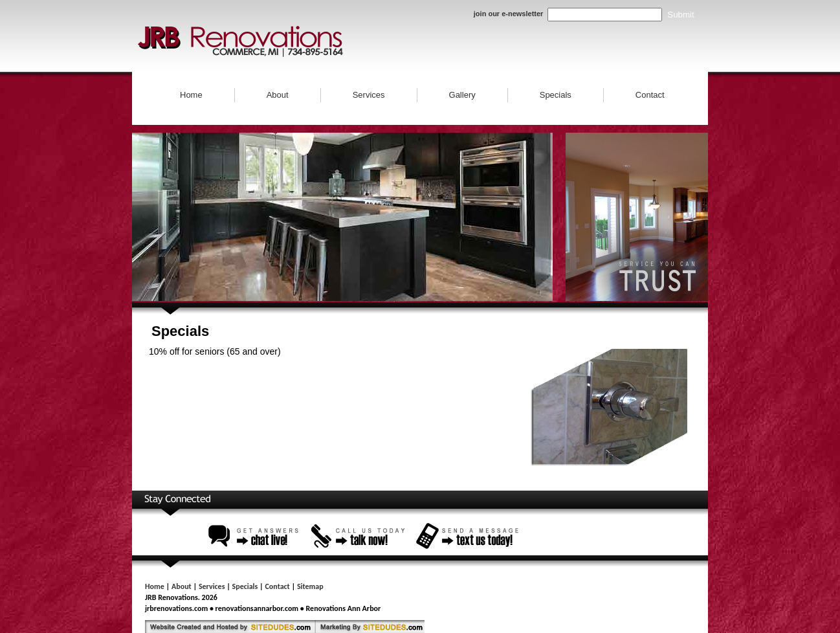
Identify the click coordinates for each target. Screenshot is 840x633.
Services (369, 95)
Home (191, 95)
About (278, 95)
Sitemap (310, 586)
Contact (650, 95)
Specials (556, 95)
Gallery (462, 95)
